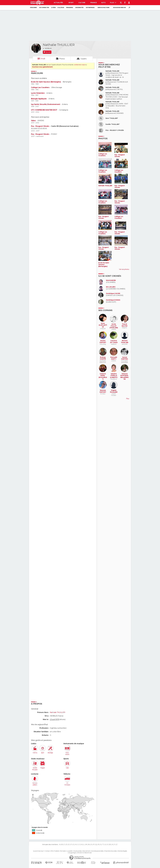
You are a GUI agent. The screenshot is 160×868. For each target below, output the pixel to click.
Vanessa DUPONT (103, 391)
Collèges (61, 8)
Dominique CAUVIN (113, 293)
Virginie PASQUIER (114, 391)
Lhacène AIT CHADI (114, 342)
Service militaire (103, 8)
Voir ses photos (124, 269)
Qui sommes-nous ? (39, 851)
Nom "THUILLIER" (112, 118)
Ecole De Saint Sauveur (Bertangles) (46, 82)
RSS (52, 851)
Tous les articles (78, 851)
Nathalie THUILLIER (112, 71)
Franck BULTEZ (125, 325)
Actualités (58, 3)
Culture (82, 3)
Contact (47, 851)
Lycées (53, 8)
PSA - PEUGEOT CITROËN (115, 130)
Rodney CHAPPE (103, 358)
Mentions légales (122, 851)
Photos (62, 59)
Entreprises (90, 8)
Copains (84, 59)
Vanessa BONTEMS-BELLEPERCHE (125, 377)
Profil (43, 59)
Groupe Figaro (73, 853)
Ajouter (48, 52)
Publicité (57, 851)
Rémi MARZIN (111, 280)
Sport (71, 3)
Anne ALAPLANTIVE (103, 325)
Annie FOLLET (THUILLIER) (114, 326)
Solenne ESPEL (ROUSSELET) (103, 377)
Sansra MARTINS (125, 358)
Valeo (33, 121)
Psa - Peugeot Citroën (40, 126)
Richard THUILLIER (125, 342)
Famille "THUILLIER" (113, 124)
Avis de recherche (119, 8)
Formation (63, 851)
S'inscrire (33, 8)
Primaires (70, 8)
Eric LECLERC (111, 287)
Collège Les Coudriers (40, 87)
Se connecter (44, 8)
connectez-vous (79, 65)
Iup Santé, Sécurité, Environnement (46, 104)
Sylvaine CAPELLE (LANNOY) (114, 376)
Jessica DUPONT (103, 342)
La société (70, 851)
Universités (79, 8)
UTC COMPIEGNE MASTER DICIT (44, 110)
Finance (93, 3)
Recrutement (87, 851)
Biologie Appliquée (39, 99)
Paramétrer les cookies (111, 851)
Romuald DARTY (114, 358)
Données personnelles (97, 851)
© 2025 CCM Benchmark (85, 853)
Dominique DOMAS (113, 300)
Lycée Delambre (38, 93)
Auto (103, 3)
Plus (113, 3)
